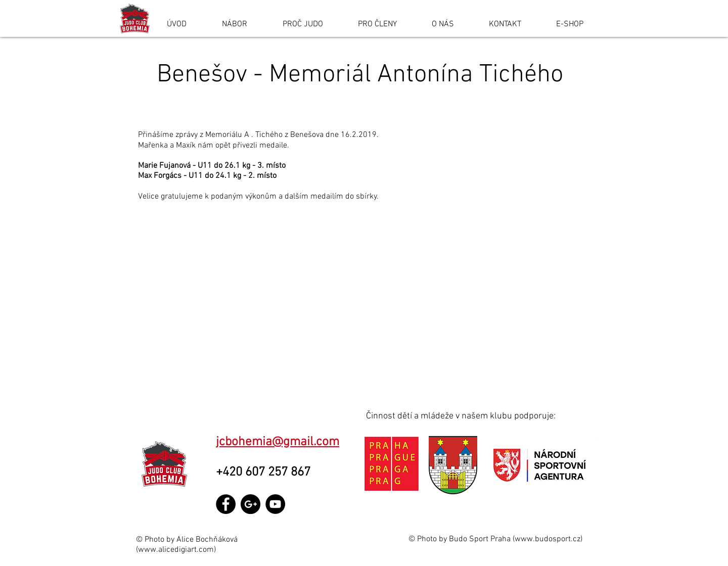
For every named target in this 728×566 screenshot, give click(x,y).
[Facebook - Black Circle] (226, 504)
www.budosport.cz (548, 539)
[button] (364, 304)
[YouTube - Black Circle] (275, 504)
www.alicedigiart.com (176, 550)
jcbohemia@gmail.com (278, 442)
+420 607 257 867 (266, 473)
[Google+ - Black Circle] (251, 504)
